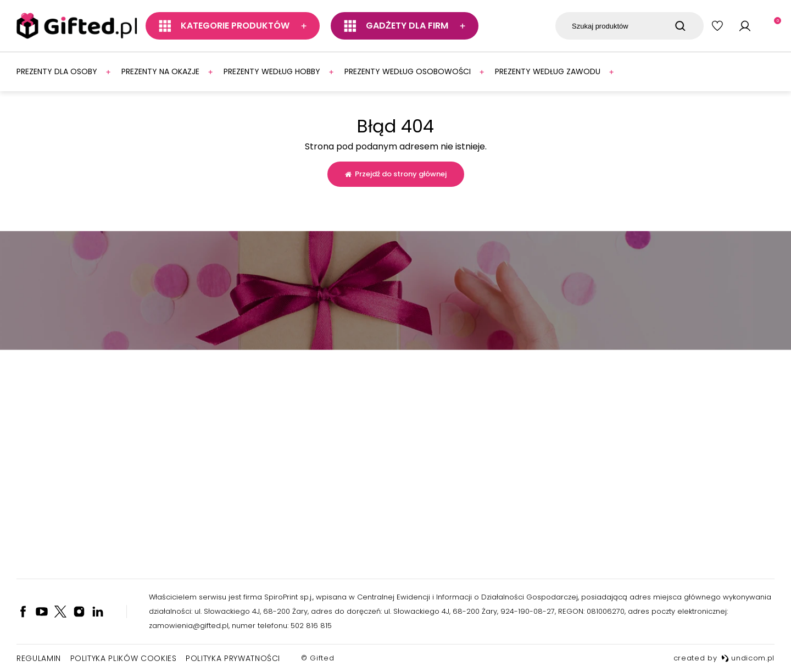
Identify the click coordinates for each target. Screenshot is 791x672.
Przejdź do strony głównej (396, 174)
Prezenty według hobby (272, 71)
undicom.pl (748, 658)
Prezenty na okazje (160, 71)
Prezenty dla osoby (57, 71)
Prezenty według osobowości (408, 71)
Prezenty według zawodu (548, 71)
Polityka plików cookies (124, 658)
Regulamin (39, 658)
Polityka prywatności (233, 658)
